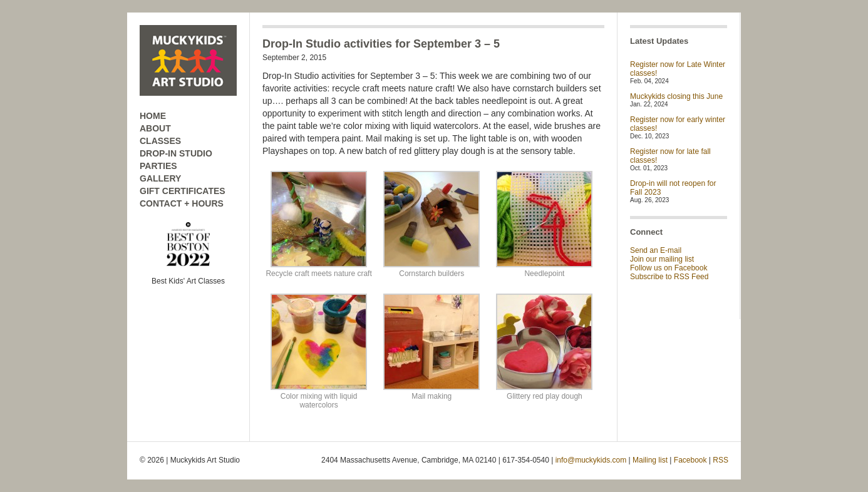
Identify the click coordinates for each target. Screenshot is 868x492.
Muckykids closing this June (676, 96)
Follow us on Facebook (669, 268)
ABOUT (155, 128)
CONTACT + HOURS (182, 203)
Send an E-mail (656, 250)
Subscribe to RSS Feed (669, 277)
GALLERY (160, 178)
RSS (721, 460)
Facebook (690, 460)
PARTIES (158, 166)
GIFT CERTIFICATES (183, 191)
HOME (153, 116)
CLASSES (160, 141)
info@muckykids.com (591, 460)
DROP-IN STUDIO (176, 153)
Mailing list (650, 460)
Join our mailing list (662, 259)
